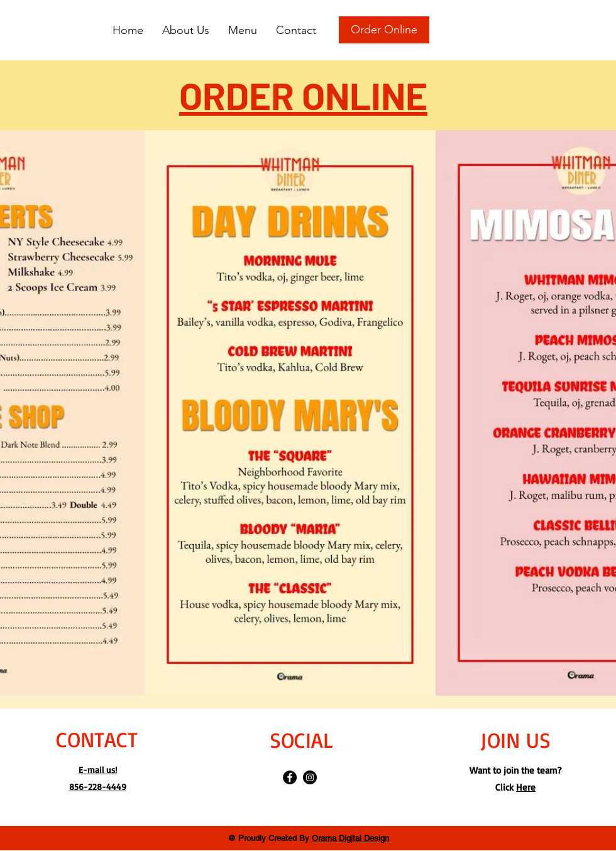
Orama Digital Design (350, 838)
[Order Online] (384, 30)
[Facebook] (290, 777)
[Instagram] (310, 777)
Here (526, 787)
